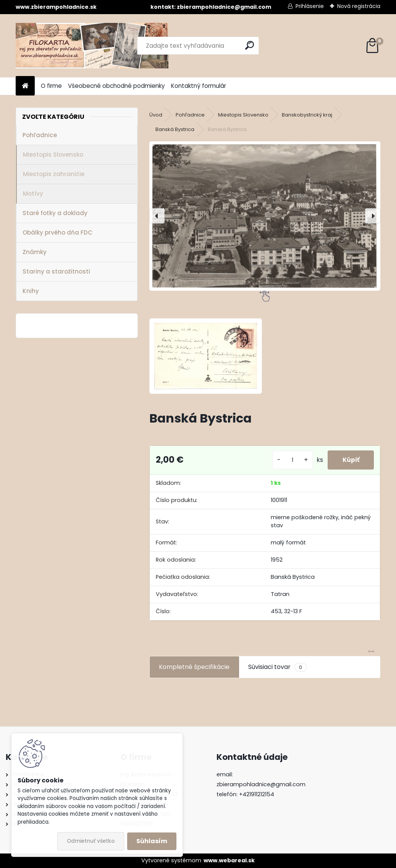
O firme (51, 86)
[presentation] (157, 216)
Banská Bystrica (175, 129)
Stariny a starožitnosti (56, 271)
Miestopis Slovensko (53, 155)
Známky (35, 252)
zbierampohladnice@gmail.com (261, 784)
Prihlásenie (310, 6)
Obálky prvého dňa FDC (57, 232)
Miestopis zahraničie (54, 174)
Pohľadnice (40, 135)
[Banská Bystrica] (265, 216)
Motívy (33, 194)
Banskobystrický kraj (307, 115)
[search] (250, 45)
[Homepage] (25, 86)
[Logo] (92, 46)
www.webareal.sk (229, 860)
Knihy (31, 291)
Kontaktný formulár (199, 86)
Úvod (156, 115)
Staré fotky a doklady (55, 213)
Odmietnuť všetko (91, 841)
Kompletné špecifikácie (194, 667)
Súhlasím (152, 841)
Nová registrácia (359, 6)
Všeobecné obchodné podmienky (116, 86)
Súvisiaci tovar (277, 667)
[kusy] (291, 460)
